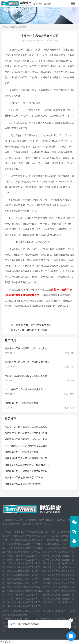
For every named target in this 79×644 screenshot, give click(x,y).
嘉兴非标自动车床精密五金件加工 (24, 567)
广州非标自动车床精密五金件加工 (24, 599)
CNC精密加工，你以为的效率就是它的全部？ (27, 389)
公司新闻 (22, 27)
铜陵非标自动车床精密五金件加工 (24, 595)
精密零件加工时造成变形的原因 (34, 325)
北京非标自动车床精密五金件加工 (31, 532)
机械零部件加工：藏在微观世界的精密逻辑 (26, 471)
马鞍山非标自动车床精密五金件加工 (25, 591)
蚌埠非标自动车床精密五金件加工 (24, 587)
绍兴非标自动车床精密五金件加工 (24, 571)
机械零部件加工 (62, 619)
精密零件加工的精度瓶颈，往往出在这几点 (26, 348)
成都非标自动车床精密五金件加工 (24, 606)
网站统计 (5, 642)
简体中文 (38, 4)
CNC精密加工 (45, 619)
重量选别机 (15, 524)
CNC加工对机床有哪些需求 (31, 330)
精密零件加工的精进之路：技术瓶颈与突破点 (27, 362)
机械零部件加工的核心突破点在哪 (22, 403)
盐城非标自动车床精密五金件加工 (24, 552)
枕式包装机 (28, 524)
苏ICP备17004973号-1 (57, 611)
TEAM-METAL (43, 524)
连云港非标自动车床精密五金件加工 (25, 548)
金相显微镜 (31, 520)
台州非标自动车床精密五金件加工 (24, 579)
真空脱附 (19, 520)
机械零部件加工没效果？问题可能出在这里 (26, 458)
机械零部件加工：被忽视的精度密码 (23, 484)
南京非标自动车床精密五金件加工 (30, 536)
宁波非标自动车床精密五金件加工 (24, 563)
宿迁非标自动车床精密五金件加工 (24, 560)
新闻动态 (12, 27)
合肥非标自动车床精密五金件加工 (24, 583)
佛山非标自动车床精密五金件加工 (24, 602)
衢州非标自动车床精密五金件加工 (24, 575)
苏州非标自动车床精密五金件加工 (26, 544)
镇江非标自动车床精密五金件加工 (24, 556)
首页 (4, 27)
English (47, 4)
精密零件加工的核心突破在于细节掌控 (24, 477)
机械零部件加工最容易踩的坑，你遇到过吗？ (27, 465)
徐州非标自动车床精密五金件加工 (28, 540)
